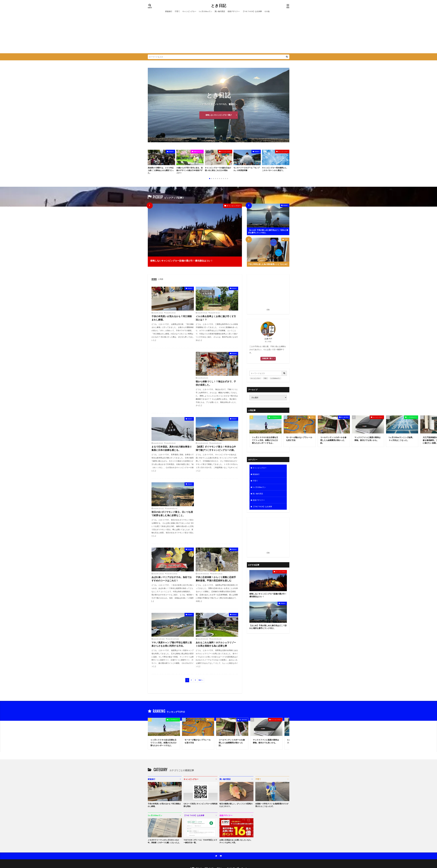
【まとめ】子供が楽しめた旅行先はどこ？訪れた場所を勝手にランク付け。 (268, 231)
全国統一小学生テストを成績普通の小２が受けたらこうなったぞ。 (272, 805)
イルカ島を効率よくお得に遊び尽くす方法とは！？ (216, 318)
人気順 (161, 279)
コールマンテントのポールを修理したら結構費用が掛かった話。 (333, 440)
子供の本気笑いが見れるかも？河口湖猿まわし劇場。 (172, 318)
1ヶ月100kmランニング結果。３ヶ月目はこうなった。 (401, 439)
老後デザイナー (234, 11)
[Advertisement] (218, 35)
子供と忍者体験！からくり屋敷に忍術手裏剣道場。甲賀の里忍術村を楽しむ (216, 579)
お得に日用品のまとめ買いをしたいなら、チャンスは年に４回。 (236, 841)
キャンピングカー (189, 11)
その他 (267, 11)
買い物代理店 (220, 11)
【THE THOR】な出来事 (252, 11)
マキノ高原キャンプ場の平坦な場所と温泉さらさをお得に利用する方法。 (172, 644)
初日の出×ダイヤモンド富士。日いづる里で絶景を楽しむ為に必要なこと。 (172, 514)
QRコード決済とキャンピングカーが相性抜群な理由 (200, 805)
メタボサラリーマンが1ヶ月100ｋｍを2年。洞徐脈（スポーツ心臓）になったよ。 (164, 841)
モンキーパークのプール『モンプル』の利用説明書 (247, 169)
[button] (150, 160)
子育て (177, 11)
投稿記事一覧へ (267, 358)
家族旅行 (169, 11)
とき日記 (219, 6)
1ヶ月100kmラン (205, 11)
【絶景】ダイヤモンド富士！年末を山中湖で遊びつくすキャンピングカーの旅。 (216, 448)
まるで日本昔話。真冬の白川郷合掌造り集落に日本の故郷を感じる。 (172, 448)
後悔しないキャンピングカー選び (219, 115)
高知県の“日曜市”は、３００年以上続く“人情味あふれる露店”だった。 (161, 170)
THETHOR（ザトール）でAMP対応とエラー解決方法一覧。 (200, 841)
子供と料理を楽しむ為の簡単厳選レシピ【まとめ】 (268, 264)
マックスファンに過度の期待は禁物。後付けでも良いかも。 (367, 439)
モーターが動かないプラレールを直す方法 (299, 439)
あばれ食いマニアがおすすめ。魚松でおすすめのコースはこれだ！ (172, 579)
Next (200, 680)
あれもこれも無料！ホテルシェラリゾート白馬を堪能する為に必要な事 (216, 644)
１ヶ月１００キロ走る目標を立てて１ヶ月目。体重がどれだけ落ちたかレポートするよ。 (265, 440)
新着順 (154, 279)
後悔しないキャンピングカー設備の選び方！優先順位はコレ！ (182, 261)
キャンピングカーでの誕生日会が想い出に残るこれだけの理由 (218, 169)
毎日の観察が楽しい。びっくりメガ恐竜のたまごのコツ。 (236, 805)
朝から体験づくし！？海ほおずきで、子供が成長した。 (216, 383)
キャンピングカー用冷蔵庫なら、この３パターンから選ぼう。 (275, 169)
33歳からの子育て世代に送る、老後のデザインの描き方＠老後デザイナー (190, 170)
